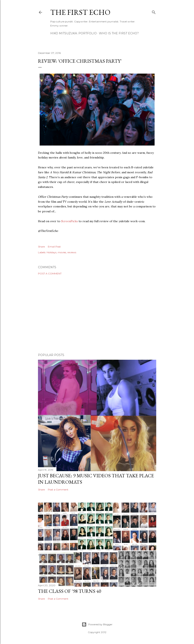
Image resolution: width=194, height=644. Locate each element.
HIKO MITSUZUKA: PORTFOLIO (73, 33)
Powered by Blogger (97, 624)
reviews (72, 252)
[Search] (154, 11)
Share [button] (41, 247)
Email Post (54, 247)
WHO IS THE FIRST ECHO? (119, 33)
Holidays (52, 252)
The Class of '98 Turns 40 (70, 591)
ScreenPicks (69, 221)
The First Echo (80, 12)
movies (62, 252)
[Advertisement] (97, 314)
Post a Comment (50, 273)
